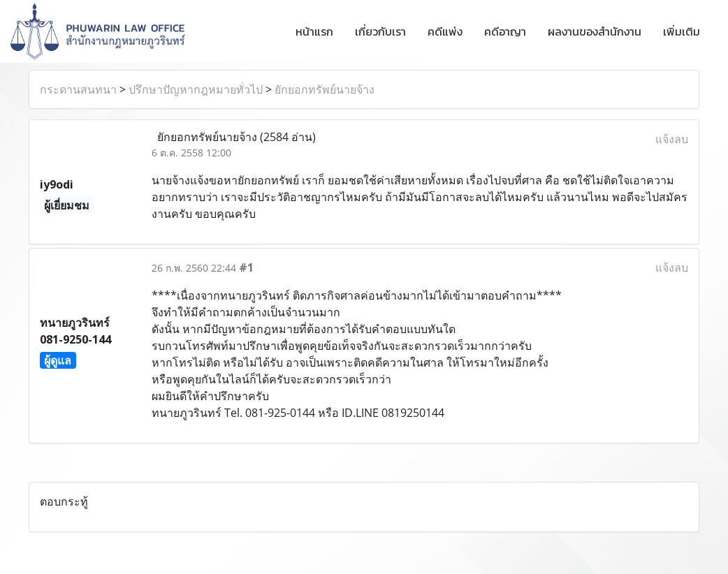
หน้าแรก (314, 31)
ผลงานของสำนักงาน (595, 31)
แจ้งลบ (672, 139)
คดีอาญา (505, 31)
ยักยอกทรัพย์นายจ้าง (325, 89)
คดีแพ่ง (445, 31)
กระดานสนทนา (78, 89)
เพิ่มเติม (682, 31)
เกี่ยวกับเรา (380, 31)
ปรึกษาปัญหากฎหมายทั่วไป (196, 89)
